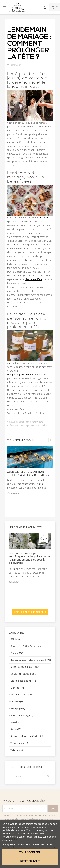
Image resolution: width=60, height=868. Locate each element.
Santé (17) (16, 729)
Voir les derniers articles (30, 612)
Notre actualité (39, 425)
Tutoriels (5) (17, 750)
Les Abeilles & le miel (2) (23, 681)
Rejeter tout (30, 861)
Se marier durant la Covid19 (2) (27, 736)
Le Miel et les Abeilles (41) (24, 674)
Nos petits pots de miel (20, 375)
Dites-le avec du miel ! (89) (25, 667)
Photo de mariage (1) (22, 715)
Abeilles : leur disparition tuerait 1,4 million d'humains (28, 473)
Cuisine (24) (17, 653)
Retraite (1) (16, 722)
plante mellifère (33, 279)
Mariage (25, 425)
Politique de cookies (13, 844)
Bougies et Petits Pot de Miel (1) (28, 646)
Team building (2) (20, 743)
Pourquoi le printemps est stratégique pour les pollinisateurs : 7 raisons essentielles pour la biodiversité (30, 558)
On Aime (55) (17, 701)
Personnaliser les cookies (39, 844)
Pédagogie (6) (18, 708)
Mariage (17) (17, 688)
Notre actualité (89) (21, 695)
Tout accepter (30, 852)
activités (44, 218)
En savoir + (15, 582)
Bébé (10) (15, 639)
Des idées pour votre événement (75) (31, 660)
